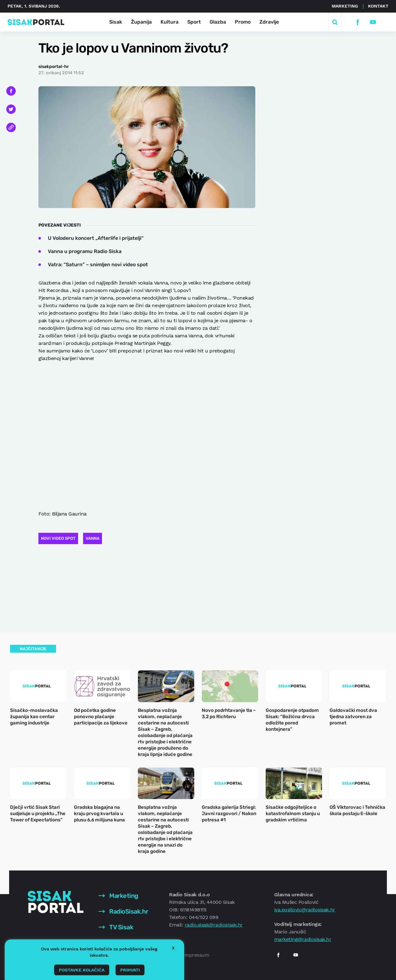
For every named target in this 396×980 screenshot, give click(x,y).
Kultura (170, 22)
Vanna (93, 538)
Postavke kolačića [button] (82, 970)
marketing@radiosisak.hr (303, 939)
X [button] (173, 948)
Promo (243, 22)
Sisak (116, 22)
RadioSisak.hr (123, 911)
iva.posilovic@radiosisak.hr (305, 910)
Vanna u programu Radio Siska (85, 251)
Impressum (196, 955)
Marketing (345, 6)
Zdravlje (269, 22)
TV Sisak (116, 927)
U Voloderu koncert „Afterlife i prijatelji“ (96, 238)
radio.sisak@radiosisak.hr (214, 925)
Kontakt (378, 6)
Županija (141, 22)
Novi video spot (58, 538)
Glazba (218, 22)
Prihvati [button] (130, 970)
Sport (194, 22)
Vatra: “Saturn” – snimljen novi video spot (98, 265)
